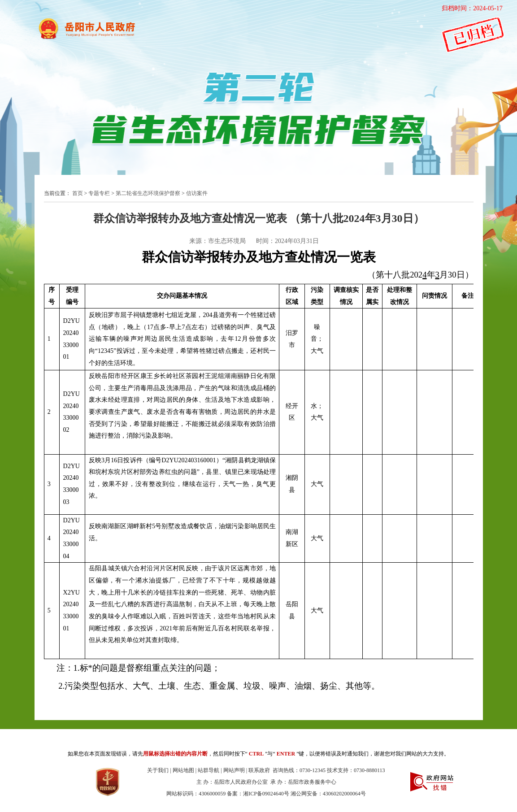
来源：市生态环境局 (217, 241)
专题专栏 (99, 193)
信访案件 (197, 193)
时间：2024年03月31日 (287, 241)
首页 (78, 193)
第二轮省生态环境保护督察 (148, 193)
